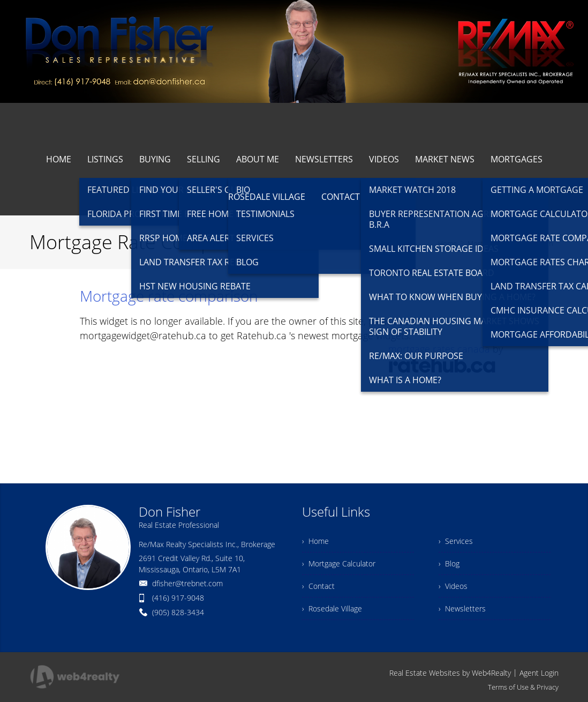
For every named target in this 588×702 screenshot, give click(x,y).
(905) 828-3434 (178, 612)
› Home (315, 541)
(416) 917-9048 (178, 598)
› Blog (449, 563)
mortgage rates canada (439, 349)
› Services (456, 541)
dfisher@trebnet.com (187, 583)
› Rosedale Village (332, 608)
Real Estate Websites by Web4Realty (450, 673)
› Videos (453, 586)
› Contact (318, 586)
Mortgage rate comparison (169, 296)
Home (447, 243)
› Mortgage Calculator (339, 563)
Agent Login (539, 673)
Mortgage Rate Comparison (510, 243)
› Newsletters (462, 608)
